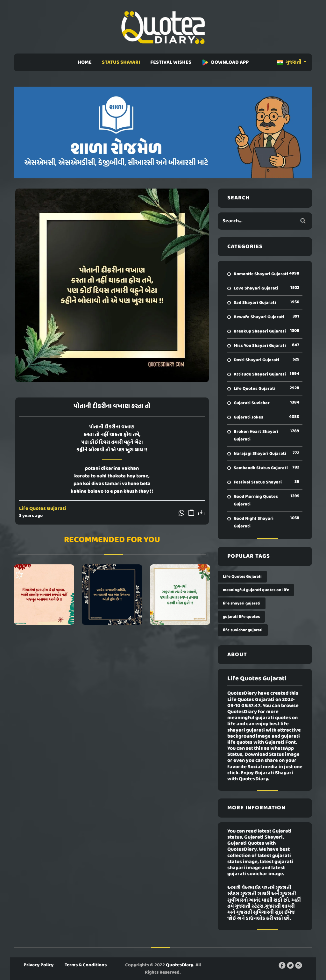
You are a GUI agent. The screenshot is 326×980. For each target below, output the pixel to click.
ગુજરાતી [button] (290, 62)
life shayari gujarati (242, 603)
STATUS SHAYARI (121, 62)
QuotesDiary (180, 965)
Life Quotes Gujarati (43, 509)
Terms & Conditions (86, 965)
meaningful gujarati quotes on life (256, 590)
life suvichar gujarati (243, 630)
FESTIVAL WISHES (171, 62)
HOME (85, 62)
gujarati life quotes (241, 617)
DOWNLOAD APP (225, 62)
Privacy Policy (39, 965)
